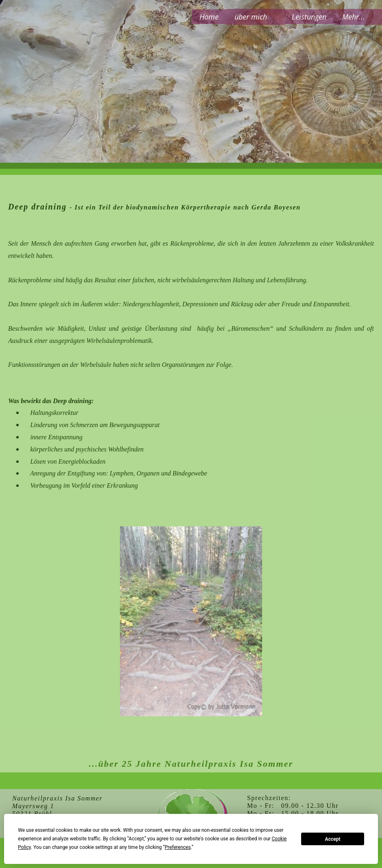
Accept (333, 839)
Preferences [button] (178, 847)
